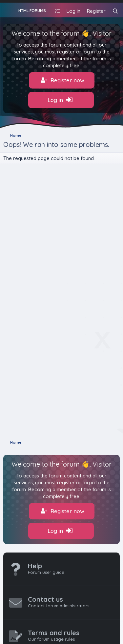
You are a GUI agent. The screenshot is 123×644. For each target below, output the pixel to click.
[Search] (115, 11)
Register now (62, 80)
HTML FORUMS (32, 11)
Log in (60, 100)
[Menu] (9, 10)
